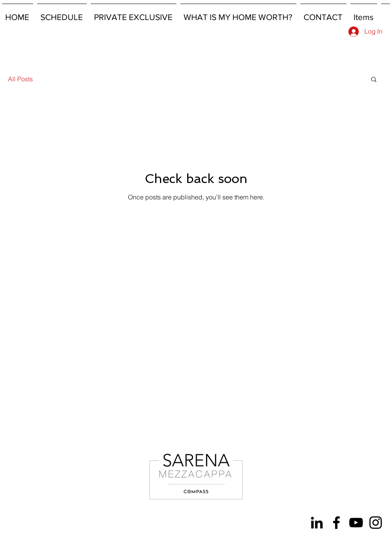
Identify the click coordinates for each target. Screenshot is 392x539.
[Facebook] (336, 523)
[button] (374, 80)
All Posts (20, 79)
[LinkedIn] (317, 523)
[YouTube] (356, 523)
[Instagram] (376, 523)
